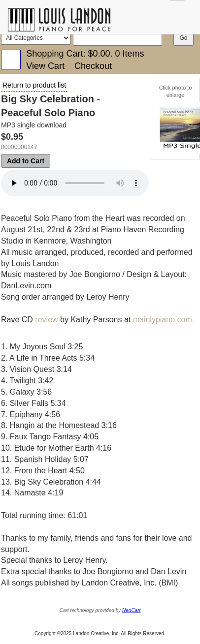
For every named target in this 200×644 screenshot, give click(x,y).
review (46, 320)
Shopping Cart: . (85, 54)
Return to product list (34, 85)
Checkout (93, 66)
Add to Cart (26, 161)
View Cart (45, 66)
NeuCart (131, 610)
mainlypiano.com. (164, 320)
